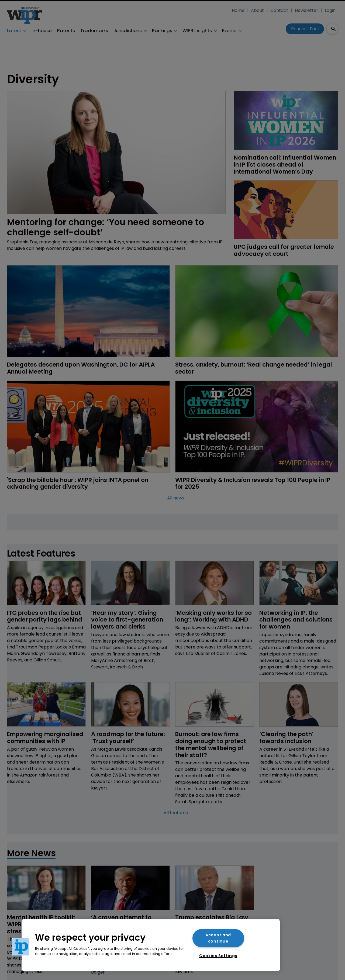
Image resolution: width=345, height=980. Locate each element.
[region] (151, 945)
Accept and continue (218, 938)
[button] (21, 947)
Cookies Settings (218, 956)
